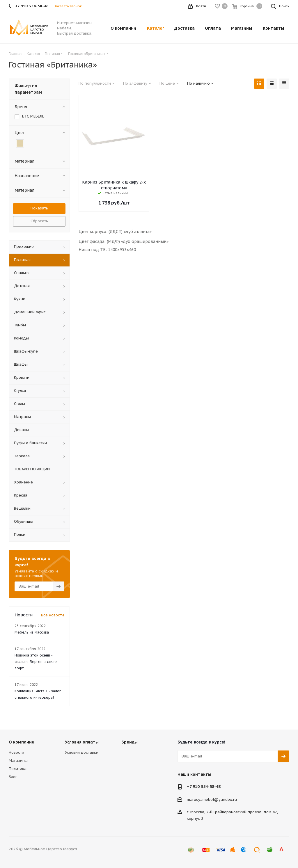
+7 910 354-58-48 (204, 787)
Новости (16, 752)
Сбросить (39, 221)
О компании (22, 742)
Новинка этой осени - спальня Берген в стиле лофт (36, 662)
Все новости (53, 615)
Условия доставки (82, 752)
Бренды (130, 742)
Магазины (18, 761)
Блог (13, 777)
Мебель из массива (32, 632)
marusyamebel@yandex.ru (212, 799)
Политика (18, 769)
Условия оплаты (82, 742)
